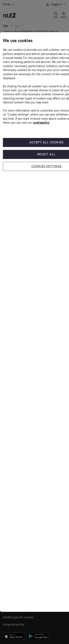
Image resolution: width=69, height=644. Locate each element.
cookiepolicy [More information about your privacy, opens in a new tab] (41, 123)
